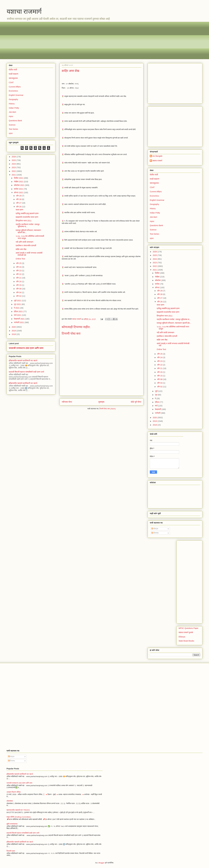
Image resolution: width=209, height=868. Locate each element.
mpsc (11, 116)
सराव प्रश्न (19, 210)
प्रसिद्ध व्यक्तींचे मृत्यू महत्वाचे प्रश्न (27, 213)
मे (156, 398)
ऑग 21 (19, 278)
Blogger (102, 863)
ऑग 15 (19, 285)
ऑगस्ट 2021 (19, 193)
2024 (14, 164)
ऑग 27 (19, 203)
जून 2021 (18, 304)
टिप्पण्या (155, 533)
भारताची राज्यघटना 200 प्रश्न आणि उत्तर (26, 348)
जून (156, 395)
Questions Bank (15, 121)
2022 (14, 171)
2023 (14, 167)
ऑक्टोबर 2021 (19, 185)
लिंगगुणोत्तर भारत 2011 (24, 221)
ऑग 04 (19, 292)
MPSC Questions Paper (189, 628)
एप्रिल (157, 402)
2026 (14, 157)
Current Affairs (15, 87)
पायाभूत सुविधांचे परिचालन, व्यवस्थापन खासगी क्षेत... (174, 323)
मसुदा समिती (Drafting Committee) (19, 817)
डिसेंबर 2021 (19, 178)
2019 (14, 331)
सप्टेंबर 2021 (19, 189)
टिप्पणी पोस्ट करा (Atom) (108, 409)
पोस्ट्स (155, 529)
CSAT (11, 82)
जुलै (156, 391)
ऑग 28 (19, 199)
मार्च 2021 (18, 315)
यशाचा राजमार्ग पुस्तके (186, 632)
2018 (14, 334)
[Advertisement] (87, 41)
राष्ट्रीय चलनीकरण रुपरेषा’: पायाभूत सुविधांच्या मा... (174, 319)
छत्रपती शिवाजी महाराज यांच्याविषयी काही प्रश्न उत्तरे (26, 372)
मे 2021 (17, 308)
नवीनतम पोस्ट (67, 402)
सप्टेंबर (157, 284)
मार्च (156, 406)
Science (12, 125)
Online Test (20, 259)
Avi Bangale (157, 156)
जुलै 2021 (18, 301)
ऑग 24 (19, 267)
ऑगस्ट (157, 288)
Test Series (13, 129)
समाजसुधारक (13, 78)
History (12, 104)
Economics (13, 91)
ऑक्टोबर (158, 280)
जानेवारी (158, 413)
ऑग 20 (19, 282)
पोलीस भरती (13, 70)
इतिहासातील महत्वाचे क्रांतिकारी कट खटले (23, 361)
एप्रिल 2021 (19, 311)
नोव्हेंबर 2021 (19, 182)
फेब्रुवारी (158, 409)
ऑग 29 (19, 196)
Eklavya (182, 637)
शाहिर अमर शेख (21, 249)
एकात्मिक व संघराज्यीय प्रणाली (26, 246)
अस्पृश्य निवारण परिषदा (14, 792)
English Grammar (16, 95)
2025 (14, 160)
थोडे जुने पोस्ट (136, 402)
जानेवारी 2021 (19, 322)
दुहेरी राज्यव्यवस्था (12, 824)
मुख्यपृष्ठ (101, 402)
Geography (13, 99)
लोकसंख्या (10, 801)
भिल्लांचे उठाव (11, 851)
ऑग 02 (19, 296)
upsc (11, 133)
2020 (14, 327)
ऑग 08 (19, 289)
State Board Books (186, 641)
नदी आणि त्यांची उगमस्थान (24, 242)
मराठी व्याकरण (14, 74)
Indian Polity (14, 108)
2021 (14, 175)
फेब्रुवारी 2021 (19, 319)
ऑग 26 (19, 207)
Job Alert (12, 112)
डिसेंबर (157, 273)
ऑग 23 (19, 271)
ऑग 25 (19, 263)
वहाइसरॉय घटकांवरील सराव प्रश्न (27, 217)
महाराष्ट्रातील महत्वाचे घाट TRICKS (18, 810)
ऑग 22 (19, 274)
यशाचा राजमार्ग (24, 12)
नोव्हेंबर (157, 277)
